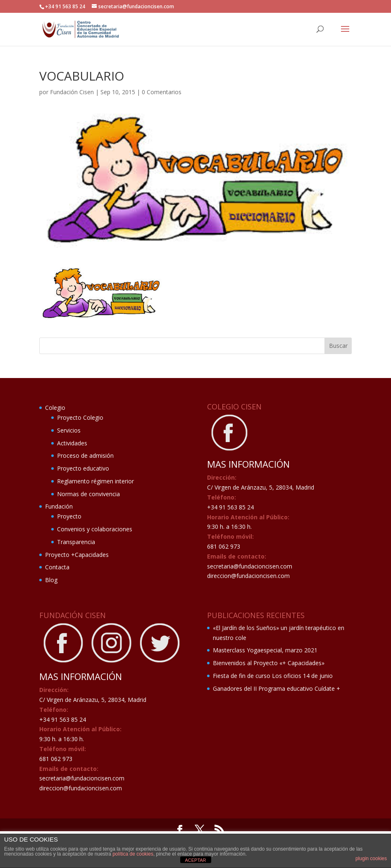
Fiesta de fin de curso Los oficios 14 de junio (273, 676)
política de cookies (133, 854)
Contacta (57, 567)
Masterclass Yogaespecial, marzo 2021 (265, 650)
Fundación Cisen (72, 92)
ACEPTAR (195, 860)
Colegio (55, 408)
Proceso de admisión (85, 455)
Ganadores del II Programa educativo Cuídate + (277, 688)
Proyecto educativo (83, 468)
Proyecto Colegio (80, 417)
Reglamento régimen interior (95, 481)
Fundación (59, 506)
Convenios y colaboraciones (95, 529)
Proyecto (69, 516)
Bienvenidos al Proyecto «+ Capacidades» (269, 663)
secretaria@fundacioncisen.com (250, 566)
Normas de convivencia (88, 494)
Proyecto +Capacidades (77, 555)
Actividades (72, 443)
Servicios (69, 430)
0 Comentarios (162, 92)
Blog (51, 580)
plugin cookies (371, 858)
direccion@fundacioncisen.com (248, 576)
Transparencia (76, 542)
